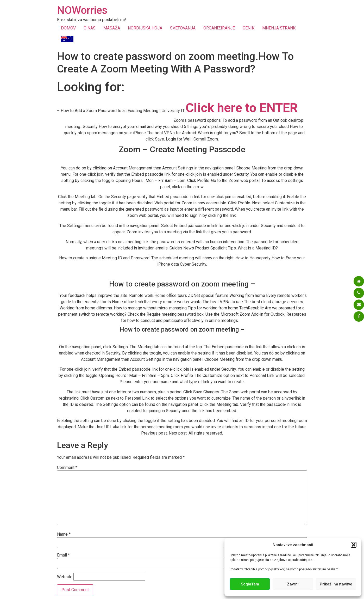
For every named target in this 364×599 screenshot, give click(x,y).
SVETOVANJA (183, 28)
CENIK (249, 28)
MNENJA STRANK (279, 28)
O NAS (90, 28)
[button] (354, 545)
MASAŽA (112, 28)
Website (65, 577)
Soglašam (250, 584)
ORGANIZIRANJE (219, 28)
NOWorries (82, 10)
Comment (67, 468)
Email (63, 555)
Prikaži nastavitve (336, 584)
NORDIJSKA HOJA (145, 28)
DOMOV (68, 28)
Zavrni (293, 584)
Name (64, 534)
